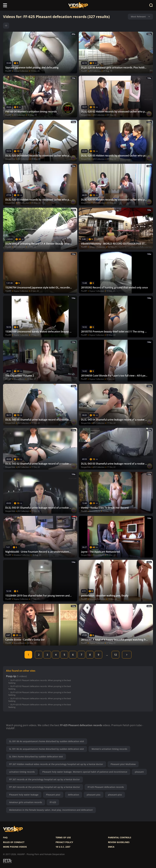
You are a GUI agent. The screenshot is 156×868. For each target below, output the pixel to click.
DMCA (111, 847)
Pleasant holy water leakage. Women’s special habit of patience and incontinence (85, 772)
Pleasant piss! (53, 795)
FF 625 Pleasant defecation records (106, 787)
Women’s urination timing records (109, 749)
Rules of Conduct (14, 842)
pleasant (139, 772)
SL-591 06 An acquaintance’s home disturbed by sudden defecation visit (47, 741)
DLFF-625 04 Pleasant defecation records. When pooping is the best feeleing (40, 694)
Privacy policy (64, 842)
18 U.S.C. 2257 (63, 847)
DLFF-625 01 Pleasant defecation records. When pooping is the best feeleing (40, 682)
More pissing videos (15, 847)
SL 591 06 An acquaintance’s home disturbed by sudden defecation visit (47, 749)
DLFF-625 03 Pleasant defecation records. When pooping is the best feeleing (40, 700)
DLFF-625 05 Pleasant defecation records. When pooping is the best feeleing (40, 706)
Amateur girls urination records (26, 802)
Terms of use (63, 838)
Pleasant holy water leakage (24, 795)
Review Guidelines (119, 842)
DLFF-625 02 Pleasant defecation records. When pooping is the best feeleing (40, 688)
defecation (74, 795)
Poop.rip (11, 676)
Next (127, 655)
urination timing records (22, 772)
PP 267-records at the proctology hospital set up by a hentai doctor (45, 787)
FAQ (5, 838)
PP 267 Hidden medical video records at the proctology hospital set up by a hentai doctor (56, 764)
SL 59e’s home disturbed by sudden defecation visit (36, 757)
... (107, 655)
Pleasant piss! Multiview (123, 764)
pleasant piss (94, 795)
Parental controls (120, 838)
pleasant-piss (115, 795)
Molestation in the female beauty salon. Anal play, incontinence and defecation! (51, 810)
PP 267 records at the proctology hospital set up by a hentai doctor (44, 779)
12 (115, 655)
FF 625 (53, 802)
